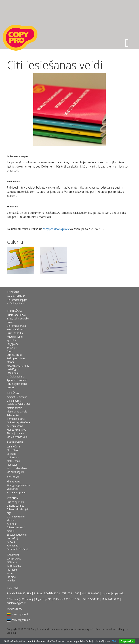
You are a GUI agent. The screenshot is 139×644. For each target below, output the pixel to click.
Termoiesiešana (16, 419)
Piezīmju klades (15, 433)
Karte (10, 573)
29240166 (93, 593)
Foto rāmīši (13, 545)
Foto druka (13, 373)
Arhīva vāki (13, 415)
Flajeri (10, 351)
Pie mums (12, 570)
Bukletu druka (14, 355)
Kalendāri (12, 524)
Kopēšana (13, 292)
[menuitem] (19, 292)
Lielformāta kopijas (17, 300)
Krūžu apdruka (15, 333)
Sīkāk (115, 641)
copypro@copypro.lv (56, 229)
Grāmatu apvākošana (18, 422)
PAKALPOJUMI (15, 442)
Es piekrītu (127, 641)
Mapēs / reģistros (16, 430)
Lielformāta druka (16, 326)
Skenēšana (13, 450)
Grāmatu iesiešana (17, 397)
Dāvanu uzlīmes (16, 506)
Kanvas (11, 542)
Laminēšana (13, 446)
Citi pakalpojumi (15, 472)
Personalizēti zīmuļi (17, 549)
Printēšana (14, 311)
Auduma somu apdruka (15, 338)
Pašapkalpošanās (16, 303)
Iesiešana (13, 393)
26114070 (114, 599)
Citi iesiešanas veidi (17, 437)
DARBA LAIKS (14, 559)
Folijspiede (13, 344)
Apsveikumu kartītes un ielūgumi (18, 367)
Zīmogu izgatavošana (18, 485)
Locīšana (11, 454)
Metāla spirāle (14, 408)
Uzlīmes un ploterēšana (13, 459)
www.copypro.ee (21, 620)
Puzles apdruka (15, 502)
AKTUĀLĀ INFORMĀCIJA (14, 564)
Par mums (13, 555)
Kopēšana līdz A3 (16, 296)
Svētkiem (12, 347)
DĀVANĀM (13, 498)
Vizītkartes (13, 489)
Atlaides (11, 580)
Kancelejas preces (17, 492)
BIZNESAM (13, 477)
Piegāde (11, 577)
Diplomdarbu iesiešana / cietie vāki (18, 402)
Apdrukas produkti (17, 380)
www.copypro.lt (20, 614)
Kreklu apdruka (15, 329)
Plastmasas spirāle (17, 411)
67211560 (73, 593)
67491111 (94, 599)
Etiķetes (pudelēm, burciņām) (17, 536)
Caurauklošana (15, 426)
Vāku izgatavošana (17, 468)
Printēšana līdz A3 (17, 315)
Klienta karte (14, 481)
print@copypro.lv (16, 603)
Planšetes (12, 465)
